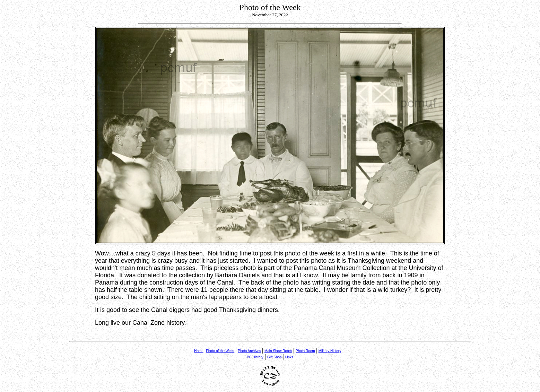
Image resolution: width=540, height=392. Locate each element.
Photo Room (305, 351)
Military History (330, 351)
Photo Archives (249, 351)
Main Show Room (278, 351)
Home (199, 351)
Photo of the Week (220, 351)
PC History (255, 357)
